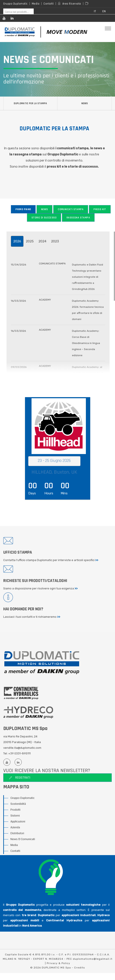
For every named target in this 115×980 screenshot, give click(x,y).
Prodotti (15, 810)
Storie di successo (44, 218)
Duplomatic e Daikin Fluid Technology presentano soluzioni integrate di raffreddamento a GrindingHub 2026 (87, 277)
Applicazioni (18, 822)
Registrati (20, 778)
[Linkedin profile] (12, 19)
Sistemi (15, 816)
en (104, 11)
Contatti (49, 4)
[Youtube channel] (4, 19)
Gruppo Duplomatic (15, 4)
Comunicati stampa (71, 209)
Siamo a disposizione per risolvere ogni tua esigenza (40, 588)
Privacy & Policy (58, 963)
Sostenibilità (18, 804)
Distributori (17, 834)
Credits (80, 968)
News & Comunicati (23, 839)
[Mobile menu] (108, 29)
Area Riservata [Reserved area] (72, 4)
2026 (17, 241)
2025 (30, 241)
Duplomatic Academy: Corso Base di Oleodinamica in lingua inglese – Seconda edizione (86, 343)
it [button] (95, 11)
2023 (55, 241)
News (85, 103)
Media (36, 4)
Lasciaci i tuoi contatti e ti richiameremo (32, 617)
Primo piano (23, 209)
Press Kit (100, 209)
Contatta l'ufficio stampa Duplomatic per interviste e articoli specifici (51, 560)
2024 (42, 241)
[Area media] (87, 4)
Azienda (15, 828)
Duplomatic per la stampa (30, 103)
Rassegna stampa (78, 218)
